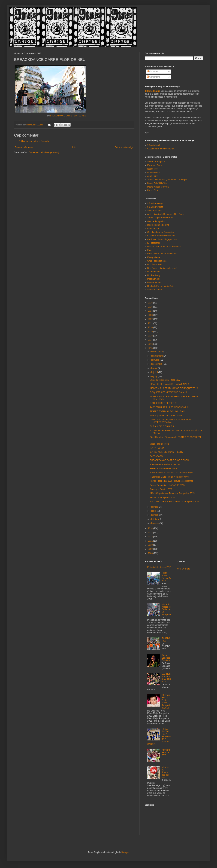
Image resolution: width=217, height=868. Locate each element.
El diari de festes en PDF (159, 567)
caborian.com (154, 229)
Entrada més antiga (124, 147)
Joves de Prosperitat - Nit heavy (165, 380)
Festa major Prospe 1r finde (166, 577)
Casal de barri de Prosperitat (161, 232)
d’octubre (155, 360)
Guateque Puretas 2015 (161, 489)
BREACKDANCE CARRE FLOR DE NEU (68, 116)
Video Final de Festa (160, 444)
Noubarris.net (154, 272)
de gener (155, 523)
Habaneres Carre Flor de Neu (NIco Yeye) (170, 477)
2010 (151, 545)
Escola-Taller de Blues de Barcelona (164, 247)
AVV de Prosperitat (156, 221)
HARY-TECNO (157, 448)
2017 (151, 340)
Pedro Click (153, 190)
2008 (151, 553)
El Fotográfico (154, 243)
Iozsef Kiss (152, 169)
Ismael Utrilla (153, 173)
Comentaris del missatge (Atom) (44, 152)
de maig (155, 507)
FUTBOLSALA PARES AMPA (164, 469)
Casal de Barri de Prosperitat (161, 149)
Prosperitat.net (154, 282)
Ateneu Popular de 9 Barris (160, 218)
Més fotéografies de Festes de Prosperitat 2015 (172, 493)
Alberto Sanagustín (156, 162)
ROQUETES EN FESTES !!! (163, 403)
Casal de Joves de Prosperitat (161, 236)
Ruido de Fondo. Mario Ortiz (161, 286)
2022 (151, 319)
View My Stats (183, 569)
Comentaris (153, 77)
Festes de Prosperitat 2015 (163, 498)
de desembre (157, 352)
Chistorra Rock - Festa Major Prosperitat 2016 (166, 701)
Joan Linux (152, 176)
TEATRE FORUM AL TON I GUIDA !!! (168, 411)
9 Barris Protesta (155, 207)
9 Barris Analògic (155, 203)
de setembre (157, 364)
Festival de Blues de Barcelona (162, 254)
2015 (151, 348)
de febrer (155, 519)
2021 (151, 323)
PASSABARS (156, 456)
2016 (151, 344)
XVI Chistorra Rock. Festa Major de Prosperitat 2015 (175, 502)
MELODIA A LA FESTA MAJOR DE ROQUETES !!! (174, 388)
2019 (151, 331)
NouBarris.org (154, 275)
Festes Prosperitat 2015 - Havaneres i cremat (171, 481)
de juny (154, 376)
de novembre (157, 356)
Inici (74, 147)
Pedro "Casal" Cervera (158, 187)
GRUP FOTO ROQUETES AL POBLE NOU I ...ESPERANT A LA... (171, 421)
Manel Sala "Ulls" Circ (158, 183)
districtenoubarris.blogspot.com (162, 239)
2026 (151, 303)
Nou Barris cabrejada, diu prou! (162, 268)
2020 (151, 327)
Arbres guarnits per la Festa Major (166, 416)
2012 (151, 537)
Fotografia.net (154, 257)
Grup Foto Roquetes (157, 261)
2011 (151, 541)
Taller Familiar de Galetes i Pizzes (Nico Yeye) (172, 473)
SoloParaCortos (155, 290)
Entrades (152, 71)
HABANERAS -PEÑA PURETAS (165, 465)
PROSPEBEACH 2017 (166, 753)
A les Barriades (154, 211)
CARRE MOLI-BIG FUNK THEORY (167, 452)
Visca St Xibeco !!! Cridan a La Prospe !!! (166, 610)
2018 (151, 336)
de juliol (154, 372)
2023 (151, 315)
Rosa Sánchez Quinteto (166, 658)
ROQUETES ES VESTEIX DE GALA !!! (168, 392)
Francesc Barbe (155, 165)
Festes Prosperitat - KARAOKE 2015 (167, 485)
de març (155, 515)
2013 (151, 533)
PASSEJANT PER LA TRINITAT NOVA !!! (169, 407)
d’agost (154, 368)
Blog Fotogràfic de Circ (158, 225)
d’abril (154, 511)
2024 (151, 311)
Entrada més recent (24, 147)
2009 (151, 549)
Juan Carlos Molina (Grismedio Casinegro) (167, 180)
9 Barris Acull (153, 145)
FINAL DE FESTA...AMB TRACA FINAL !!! (170, 384)
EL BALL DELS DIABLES (162, 426)
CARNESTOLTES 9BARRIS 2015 (166, 678)
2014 (151, 528)
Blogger (125, 852)
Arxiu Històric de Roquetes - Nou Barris (166, 214)
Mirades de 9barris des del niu (166, 772)
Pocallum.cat (153, 279)
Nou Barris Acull (155, 264)
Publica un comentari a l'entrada (34, 141)
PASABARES (166, 640)
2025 (151, 307)
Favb (150, 250)
